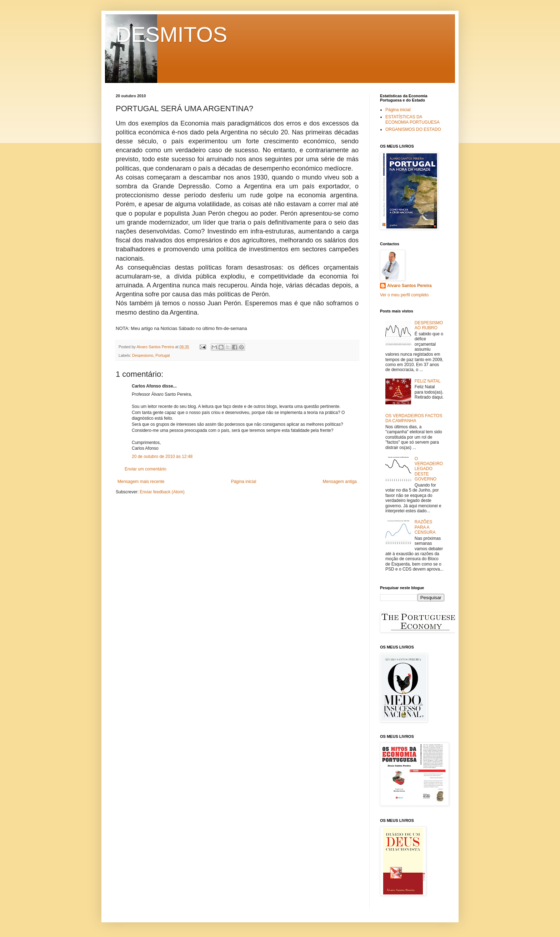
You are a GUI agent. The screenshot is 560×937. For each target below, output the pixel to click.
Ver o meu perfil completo (404, 295)
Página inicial (244, 482)
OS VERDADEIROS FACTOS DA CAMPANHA (414, 418)
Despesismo (143, 355)
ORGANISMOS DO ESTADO (413, 129)
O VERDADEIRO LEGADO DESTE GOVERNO (429, 469)
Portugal (162, 355)
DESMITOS (171, 34)
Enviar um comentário (146, 469)
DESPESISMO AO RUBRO (429, 325)
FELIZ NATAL (428, 381)
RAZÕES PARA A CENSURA (425, 527)
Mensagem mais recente (141, 482)
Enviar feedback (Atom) (162, 492)
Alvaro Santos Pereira (409, 286)
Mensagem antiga (340, 482)
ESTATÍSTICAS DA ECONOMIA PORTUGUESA (412, 119)
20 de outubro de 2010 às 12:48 (162, 457)
